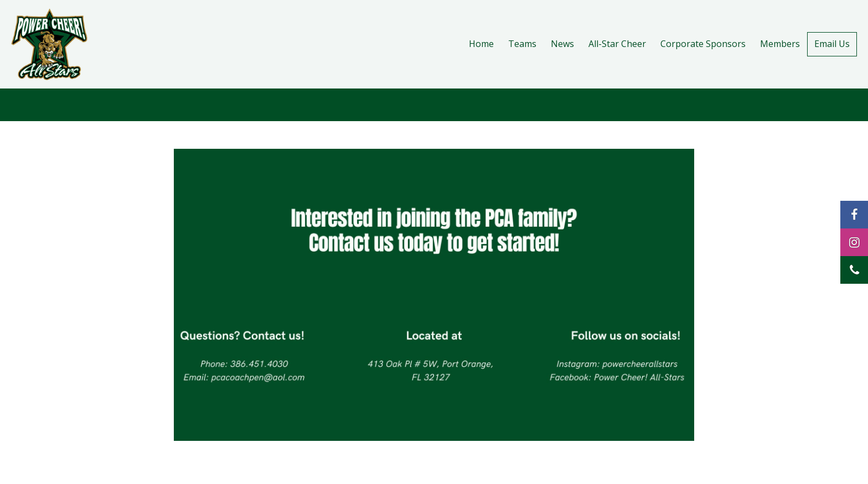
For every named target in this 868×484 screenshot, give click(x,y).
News (562, 44)
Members (780, 44)
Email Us (832, 44)
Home (481, 44)
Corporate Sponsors (703, 44)
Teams (522, 44)
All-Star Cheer (617, 44)
